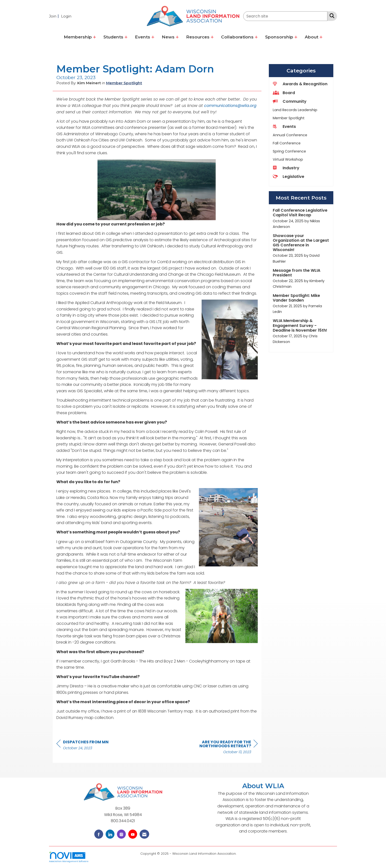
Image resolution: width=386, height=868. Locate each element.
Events (143, 37)
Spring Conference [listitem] (289, 151)
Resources (198, 37)
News (169, 37)
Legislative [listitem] (289, 177)
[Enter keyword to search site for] (285, 16)
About (312, 37)
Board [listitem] (284, 93)
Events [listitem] (284, 127)
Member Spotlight (124, 83)
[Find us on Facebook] (99, 834)
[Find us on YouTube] (133, 834)
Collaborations (238, 37)
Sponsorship (280, 37)
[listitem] (55, 16)
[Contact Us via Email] (144, 834)
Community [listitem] (290, 101)
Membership (78, 37)
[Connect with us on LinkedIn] (110, 834)
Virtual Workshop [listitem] (288, 159)
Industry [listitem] (286, 168)
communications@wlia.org (230, 106)
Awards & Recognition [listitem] (300, 84)
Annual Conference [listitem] (290, 135)
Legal (242, 854)
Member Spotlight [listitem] (289, 118)
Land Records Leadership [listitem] (295, 110)
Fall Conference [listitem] (287, 143)
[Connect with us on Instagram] (121, 834)
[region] (221, 748)
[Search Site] (331, 16)
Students (114, 37)
